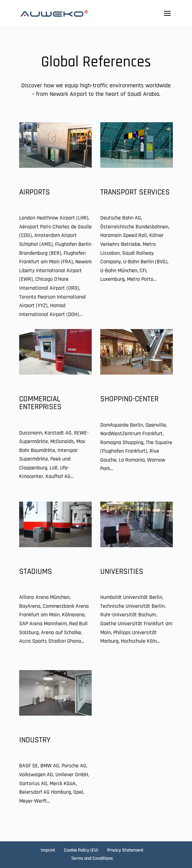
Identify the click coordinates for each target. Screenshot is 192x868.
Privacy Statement (125, 850)
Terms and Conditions (92, 858)
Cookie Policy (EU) (81, 850)
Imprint (48, 850)
